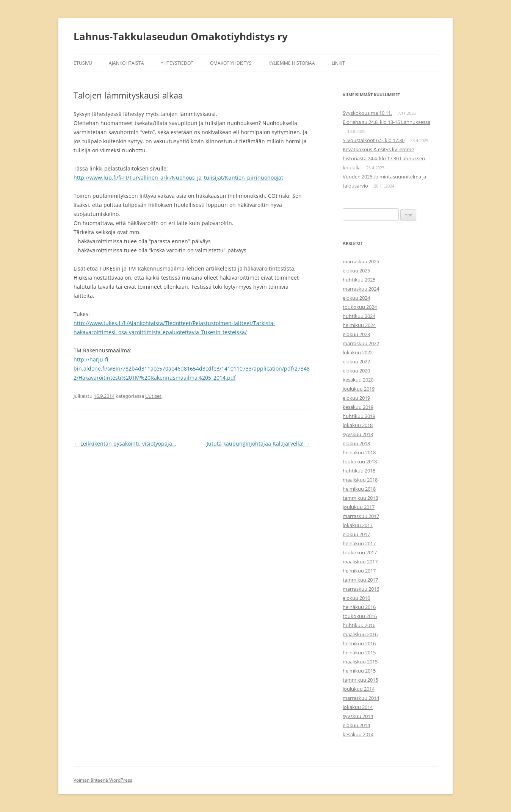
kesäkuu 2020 (358, 380)
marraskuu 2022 (361, 343)
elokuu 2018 (356, 443)
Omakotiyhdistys (231, 63)
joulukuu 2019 (359, 389)
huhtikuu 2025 (359, 280)
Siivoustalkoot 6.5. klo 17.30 (374, 140)
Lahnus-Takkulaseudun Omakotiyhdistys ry (181, 36)
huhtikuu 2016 (359, 625)
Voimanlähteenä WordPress (103, 780)
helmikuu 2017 (359, 571)
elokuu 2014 (356, 725)
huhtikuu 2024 (359, 316)
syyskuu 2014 (358, 716)
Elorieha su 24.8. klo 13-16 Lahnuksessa (386, 122)
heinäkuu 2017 (359, 543)
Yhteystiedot (177, 63)
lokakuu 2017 (358, 525)
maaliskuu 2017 (360, 562)
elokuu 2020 (356, 371)
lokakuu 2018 (358, 425)
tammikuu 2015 (360, 680)
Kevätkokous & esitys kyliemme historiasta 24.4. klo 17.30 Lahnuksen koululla (384, 158)
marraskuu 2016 (361, 589)
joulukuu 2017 (359, 507)
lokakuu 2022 (358, 352)
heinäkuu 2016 (359, 607)
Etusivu (83, 63)
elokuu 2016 (356, 598)
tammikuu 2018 (360, 498)
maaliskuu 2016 (360, 634)
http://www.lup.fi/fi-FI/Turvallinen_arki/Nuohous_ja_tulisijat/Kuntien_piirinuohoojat (178, 178)
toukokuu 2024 (360, 307)
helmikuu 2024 (359, 325)
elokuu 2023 (356, 334)
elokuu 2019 (356, 398)
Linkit (338, 63)
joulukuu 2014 (359, 689)
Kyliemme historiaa (292, 63)
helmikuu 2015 (359, 671)
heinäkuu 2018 (359, 452)
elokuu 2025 (356, 271)
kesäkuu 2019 (358, 407)
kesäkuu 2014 (358, 734)
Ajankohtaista (126, 63)
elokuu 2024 (356, 298)
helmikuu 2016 (359, 643)
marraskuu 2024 (361, 289)
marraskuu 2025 (361, 261)
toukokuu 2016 (360, 616)
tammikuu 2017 (360, 580)
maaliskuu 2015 (360, 662)
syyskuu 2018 (358, 434)
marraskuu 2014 (361, 698)
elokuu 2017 (356, 534)
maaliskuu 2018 (360, 480)
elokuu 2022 (356, 361)
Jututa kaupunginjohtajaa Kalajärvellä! (259, 444)
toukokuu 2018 (360, 462)
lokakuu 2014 (358, 707)
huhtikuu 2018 (359, 471)
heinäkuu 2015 (359, 652)
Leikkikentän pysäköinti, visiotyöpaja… (125, 444)
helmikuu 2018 (359, 489)
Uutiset (153, 396)
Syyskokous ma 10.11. (367, 113)
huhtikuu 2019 (359, 416)
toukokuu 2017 (360, 552)
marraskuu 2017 (361, 516)
